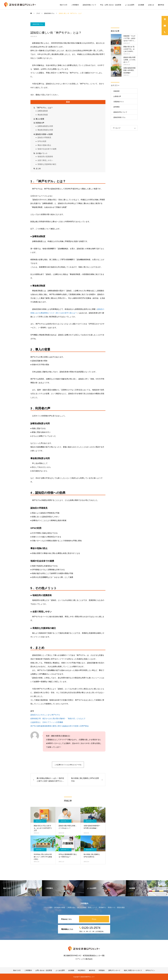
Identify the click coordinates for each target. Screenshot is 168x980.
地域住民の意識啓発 (45, 157)
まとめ (38, 169)
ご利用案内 (75, 5)
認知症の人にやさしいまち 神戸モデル (45, 715)
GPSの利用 (42, 141)
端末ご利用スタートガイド (133, 970)
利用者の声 (40, 123)
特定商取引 (82, 970)
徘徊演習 (116, 91)
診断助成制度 (43, 111)
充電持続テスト (119, 102)
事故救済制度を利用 (45, 130)
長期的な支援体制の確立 (47, 164)
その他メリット (42, 153)
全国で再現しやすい (45, 160)
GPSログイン (150, 970)
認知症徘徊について (89, 5)
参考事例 (116, 107)
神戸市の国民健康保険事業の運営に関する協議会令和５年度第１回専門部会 (60, 726)
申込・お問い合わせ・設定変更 (111, 5)
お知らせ (151, 5)
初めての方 (64, 5)
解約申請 (161, 5)
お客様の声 (117, 96)
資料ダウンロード (114, 970)
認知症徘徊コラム (38, 24)
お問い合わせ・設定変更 (44, 970)
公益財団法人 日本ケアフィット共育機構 (47, 722)
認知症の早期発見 (44, 138)
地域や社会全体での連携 (47, 149)
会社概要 (141, 5)
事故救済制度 (43, 115)
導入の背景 (40, 119)
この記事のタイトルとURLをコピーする (68, 765)
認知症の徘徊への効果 (44, 134)
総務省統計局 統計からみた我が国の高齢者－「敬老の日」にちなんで (58, 719)
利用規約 (102, 970)
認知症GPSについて (120, 112)
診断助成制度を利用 (45, 126)
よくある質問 (130, 5)
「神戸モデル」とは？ (44, 108)
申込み (94, 919)
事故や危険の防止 (44, 145)
